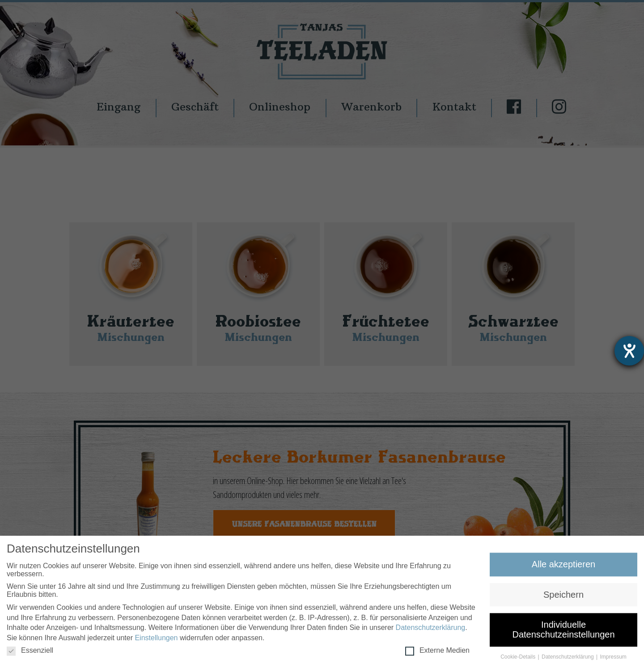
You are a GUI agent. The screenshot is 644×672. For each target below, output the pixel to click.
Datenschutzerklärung (431, 631)
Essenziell (30, 654)
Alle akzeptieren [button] (563, 568)
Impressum (613, 660)
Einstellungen (156, 641)
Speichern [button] (563, 598)
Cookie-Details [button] (519, 660)
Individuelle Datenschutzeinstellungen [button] (563, 633)
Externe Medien (437, 654)
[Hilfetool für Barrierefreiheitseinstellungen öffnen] (629, 351)
